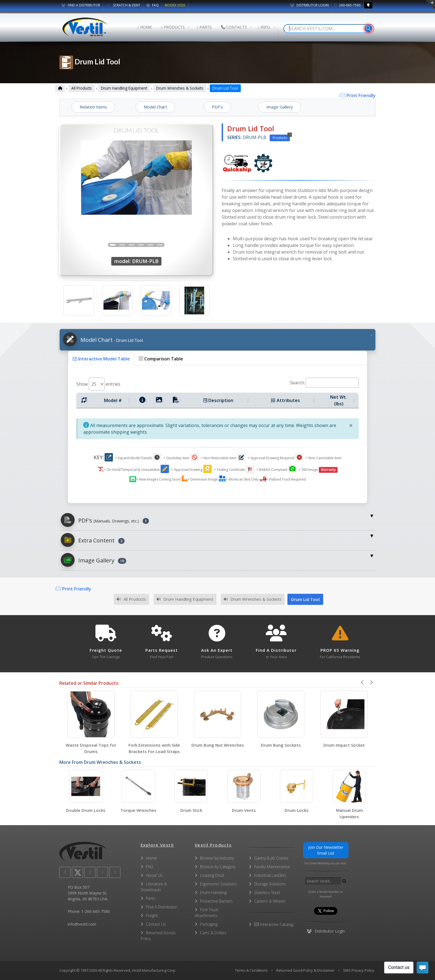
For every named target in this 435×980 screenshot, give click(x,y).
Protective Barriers (216, 901)
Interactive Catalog (274, 924)
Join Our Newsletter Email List (326, 850)
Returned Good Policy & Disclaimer (305, 970)
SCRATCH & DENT (123, 5)
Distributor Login (309, 5)
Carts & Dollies (213, 933)
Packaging (209, 924)
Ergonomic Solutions (218, 884)
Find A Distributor (161, 907)
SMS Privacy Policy (359, 970)
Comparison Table (161, 359)
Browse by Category (218, 867)
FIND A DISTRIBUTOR (81, 5)
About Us (154, 875)
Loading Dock (212, 875)
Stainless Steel (267, 892)
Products (281, 137)
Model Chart (103, 339)
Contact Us (156, 924)
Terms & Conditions (251, 970)
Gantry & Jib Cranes (271, 858)
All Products (82, 88)
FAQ (153, 5)
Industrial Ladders (270, 875)
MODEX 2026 (175, 5)
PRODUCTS (173, 27)
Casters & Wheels (270, 901)
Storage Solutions (270, 884)
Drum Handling (213, 892)
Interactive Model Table (101, 359)
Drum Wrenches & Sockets (180, 88)
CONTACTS (234, 27)
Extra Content (93, 540)
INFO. (264, 27)
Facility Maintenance (272, 867)
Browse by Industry (217, 858)
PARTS (204, 27)
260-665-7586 (348, 5)
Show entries (98, 384)
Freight (152, 915)
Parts (151, 898)
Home (151, 858)
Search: (324, 383)
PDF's (105, 520)
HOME (145, 27)
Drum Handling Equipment (124, 88)
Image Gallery (93, 560)
